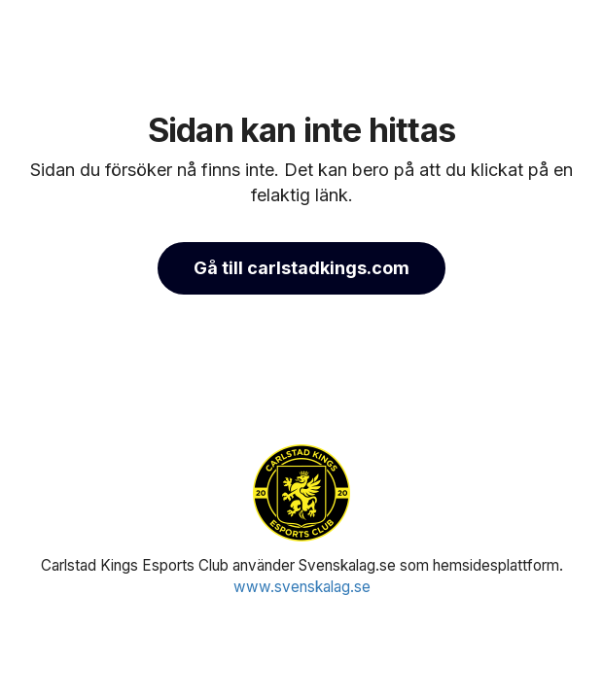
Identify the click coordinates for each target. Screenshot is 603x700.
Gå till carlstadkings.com (301, 268)
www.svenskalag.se (302, 587)
